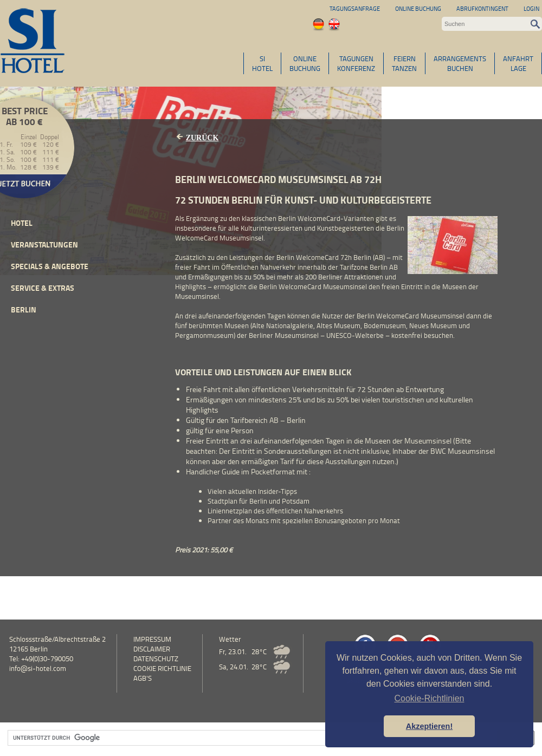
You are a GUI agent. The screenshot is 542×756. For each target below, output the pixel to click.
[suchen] (247, 738)
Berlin (24, 309)
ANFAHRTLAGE (518, 63)
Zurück (202, 138)
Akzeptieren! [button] (429, 726)
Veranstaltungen (44, 245)
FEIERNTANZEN (404, 63)
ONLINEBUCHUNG (305, 63)
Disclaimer (152, 649)
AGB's (143, 678)
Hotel (22, 223)
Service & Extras (43, 288)
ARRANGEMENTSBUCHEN (460, 63)
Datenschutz (156, 659)
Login (531, 8)
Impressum (152, 639)
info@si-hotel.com (38, 668)
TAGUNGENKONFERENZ (356, 63)
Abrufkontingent (482, 8)
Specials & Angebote (50, 266)
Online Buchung (418, 8)
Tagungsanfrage (355, 8)
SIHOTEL (262, 63)
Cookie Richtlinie (162, 668)
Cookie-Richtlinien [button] (430, 698)
